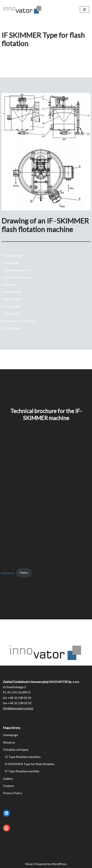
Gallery (8, 778)
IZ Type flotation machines (23, 757)
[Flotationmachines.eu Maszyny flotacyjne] (23, 9)
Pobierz (24, 573)
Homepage (10, 735)
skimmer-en (8, 573)
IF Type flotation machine (22, 771)
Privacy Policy (13, 793)
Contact (8, 786)
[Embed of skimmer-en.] (46, 505)
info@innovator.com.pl (18, 708)
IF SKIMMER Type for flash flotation (30, 764)
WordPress (59, 864)
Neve (29, 864)
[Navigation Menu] (84, 10)
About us (9, 742)
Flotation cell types (16, 749)
